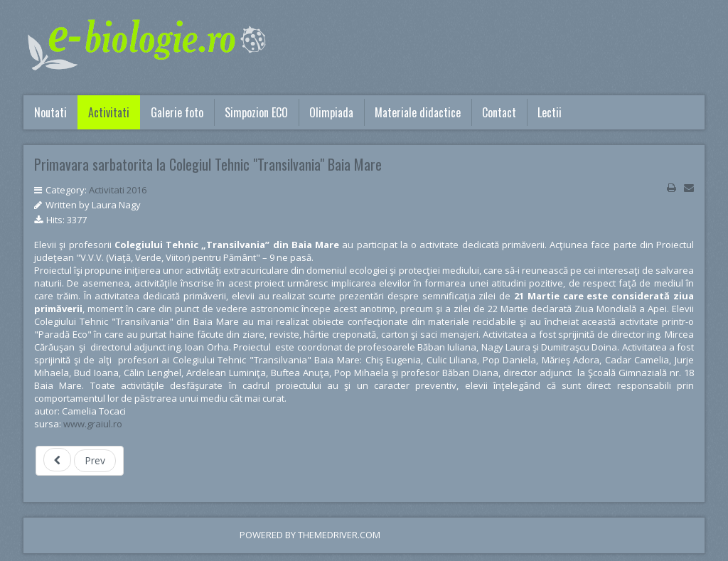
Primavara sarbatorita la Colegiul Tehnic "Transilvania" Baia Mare (208, 164)
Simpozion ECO (256, 112)
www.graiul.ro (93, 424)
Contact (499, 112)
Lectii (550, 112)
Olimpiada (331, 112)
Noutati (50, 112)
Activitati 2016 (118, 190)
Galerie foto (177, 112)
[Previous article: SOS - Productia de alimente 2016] (80, 461)
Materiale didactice (418, 112)
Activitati (109, 112)
